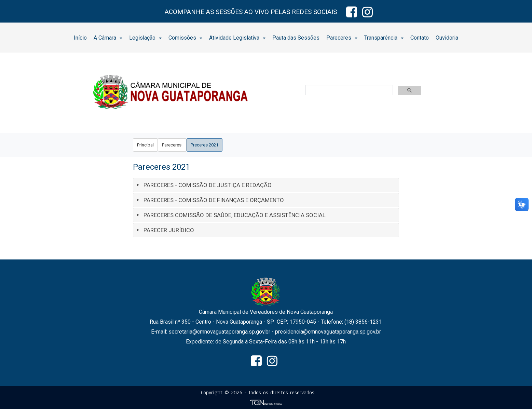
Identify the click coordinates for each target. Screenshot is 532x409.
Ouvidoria (447, 38)
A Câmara (108, 38)
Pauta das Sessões (296, 38)
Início (80, 38)
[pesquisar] (349, 90)
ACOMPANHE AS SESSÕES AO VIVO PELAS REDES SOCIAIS (251, 12)
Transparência (384, 38)
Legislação (145, 38)
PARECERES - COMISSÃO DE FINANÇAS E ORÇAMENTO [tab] (209, 200)
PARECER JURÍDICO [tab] (165, 230)
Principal (145, 145)
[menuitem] (80, 38)
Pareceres (342, 38)
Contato (420, 38)
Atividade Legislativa (237, 38)
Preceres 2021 (204, 145)
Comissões (185, 38)
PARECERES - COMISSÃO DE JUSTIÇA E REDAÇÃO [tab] (203, 185)
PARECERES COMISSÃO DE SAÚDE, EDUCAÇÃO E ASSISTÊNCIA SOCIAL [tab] (230, 215)
